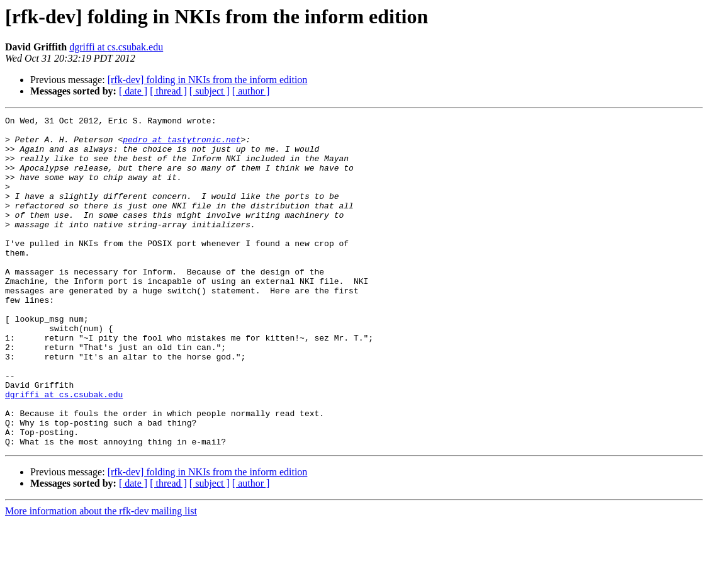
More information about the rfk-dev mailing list (101, 577)
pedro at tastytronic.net (182, 145)
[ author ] (251, 91)
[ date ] (133, 91)
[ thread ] (168, 91)
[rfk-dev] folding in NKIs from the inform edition (208, 80)
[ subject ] (210, 91)
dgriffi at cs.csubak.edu (116, 47)
